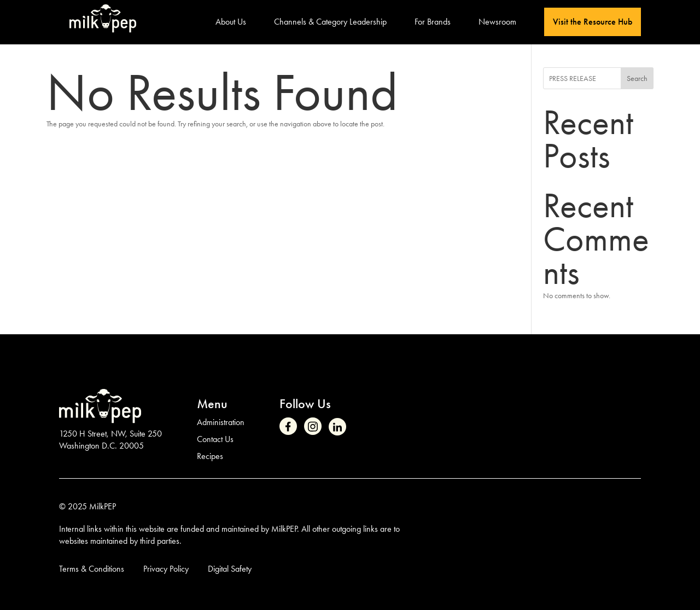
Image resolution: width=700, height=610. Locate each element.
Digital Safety (230, 569)
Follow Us (305, 403)
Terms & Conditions (92, 569)
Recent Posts (588, 139)
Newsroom (497, 22)
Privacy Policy (166, 569)
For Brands (433, 22)
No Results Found (222, 92)
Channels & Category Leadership (330, 22)
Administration (221, 422)
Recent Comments (596, 239)
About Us (231, 22)
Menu (212, 403)
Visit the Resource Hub (593, 22)
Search (637, 78)
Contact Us (215, 439)
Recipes (210, 456)
